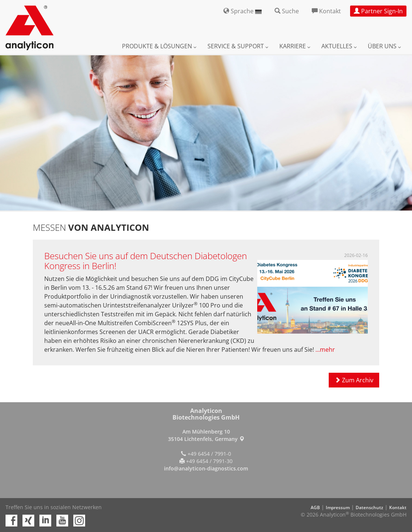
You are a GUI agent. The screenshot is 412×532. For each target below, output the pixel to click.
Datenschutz (369, 507)
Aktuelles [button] (339, 46)
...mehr (325, 350)
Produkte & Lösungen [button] (159, 46)
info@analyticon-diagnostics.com (206, 468)
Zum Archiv (354, 380)
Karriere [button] (295, 46)
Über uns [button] (384, 46)
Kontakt (398, 507)
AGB (315, 507)
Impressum (338, 507)
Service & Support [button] (238, 46)
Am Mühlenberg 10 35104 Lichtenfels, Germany (206, 435)
